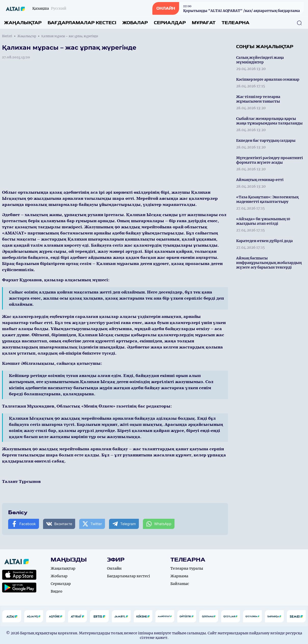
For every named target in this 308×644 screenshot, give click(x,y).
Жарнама (179, 576)
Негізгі (7, 36)
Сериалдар (170, 23)
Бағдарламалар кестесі (82, 23)
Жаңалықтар (23, 23)
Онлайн (114, 568)
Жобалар (135, 23)
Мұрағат (204, 23)
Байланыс (180, 584)
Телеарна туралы (187, 568)
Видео (57, 591)
